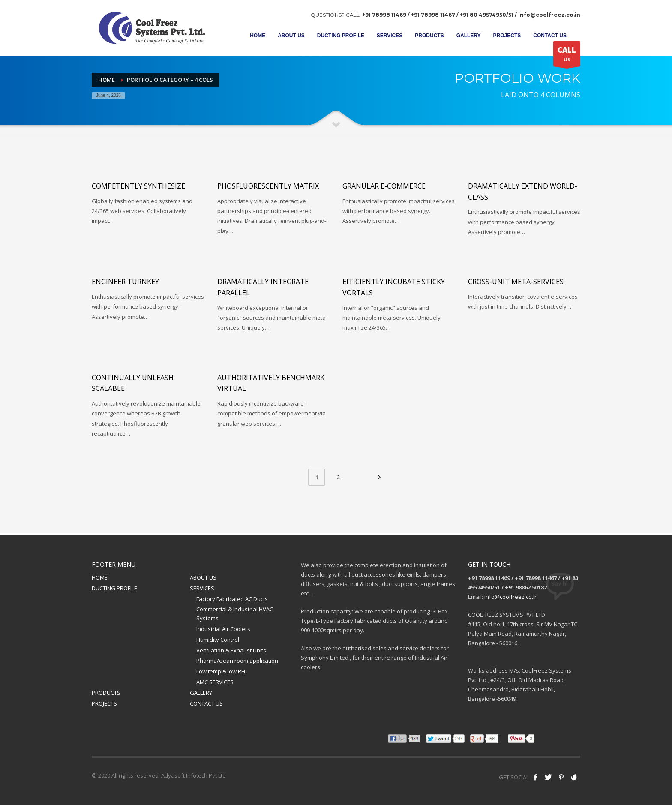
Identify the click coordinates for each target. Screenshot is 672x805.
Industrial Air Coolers (223, 629)
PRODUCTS (106, 693)
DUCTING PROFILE (114, 588)
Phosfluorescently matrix (268, 186)
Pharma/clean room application (237, 661)
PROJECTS (104, 703)
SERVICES (202, 588)
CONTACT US (206, 703)
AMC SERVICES (215, 682)
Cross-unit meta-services (516, 282)
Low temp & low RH (221, 671)
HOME (100, 577)
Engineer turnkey (125, 282)
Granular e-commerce (384, 186)
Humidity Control (218, 640)
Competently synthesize (138, 186)
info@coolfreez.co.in (511, 597)
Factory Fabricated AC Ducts (232, 599)
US (567, 56)
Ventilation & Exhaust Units (231, 650)
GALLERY (201, 693)
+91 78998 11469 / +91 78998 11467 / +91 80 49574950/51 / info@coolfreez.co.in (471, 15)
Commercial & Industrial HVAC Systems (235, 614)
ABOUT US (203, 577)
